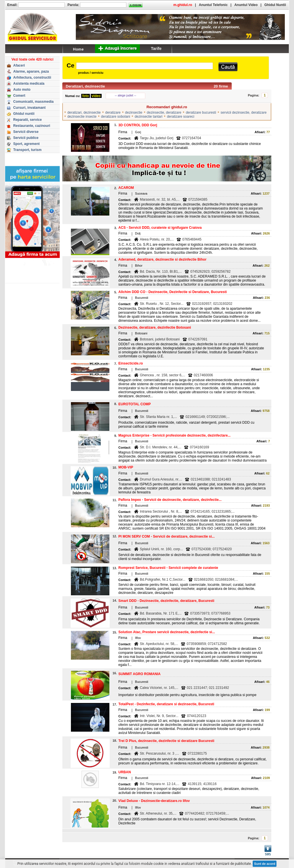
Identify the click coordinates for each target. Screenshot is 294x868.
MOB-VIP (126, 467)
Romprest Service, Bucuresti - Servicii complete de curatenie (168, 568)
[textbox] (145, 66)
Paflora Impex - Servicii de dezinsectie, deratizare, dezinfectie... (170, 500)
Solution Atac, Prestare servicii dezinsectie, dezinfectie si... (167, 632)
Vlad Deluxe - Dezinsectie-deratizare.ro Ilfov (154, 801)
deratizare (113, 113)
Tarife (156, 49)
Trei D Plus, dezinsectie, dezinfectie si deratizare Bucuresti (166, 741)
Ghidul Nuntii (275, 5)
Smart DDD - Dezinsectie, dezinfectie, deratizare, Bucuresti (166, 601)
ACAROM (126, 188)
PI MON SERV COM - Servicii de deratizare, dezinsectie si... (166, 536)
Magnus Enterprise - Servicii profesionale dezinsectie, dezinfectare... (174, 435)
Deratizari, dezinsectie (85, 86)
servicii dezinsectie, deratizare (243, 113)
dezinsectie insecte (82, 117)
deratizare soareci (180, 117)
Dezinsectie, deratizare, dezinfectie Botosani (155, 328)
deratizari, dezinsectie (84, 113)
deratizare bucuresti (201, 113)
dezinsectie (134, 113)
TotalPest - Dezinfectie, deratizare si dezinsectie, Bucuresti (166, 704)
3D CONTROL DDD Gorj (138, 125)
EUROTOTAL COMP (135, 404)
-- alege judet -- (126, 95)
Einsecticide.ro (130, 363)
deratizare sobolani (116, 117)
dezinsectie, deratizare (164, 113)
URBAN (124, 772)
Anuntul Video (246, 5)
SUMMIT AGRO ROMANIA (139, 674)
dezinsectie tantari (149, 117)
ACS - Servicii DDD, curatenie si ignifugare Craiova (160, 228)
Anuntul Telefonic (213, 5)
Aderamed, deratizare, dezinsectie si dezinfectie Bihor (162, 259)
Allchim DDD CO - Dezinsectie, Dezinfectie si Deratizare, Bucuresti (172, 292)
